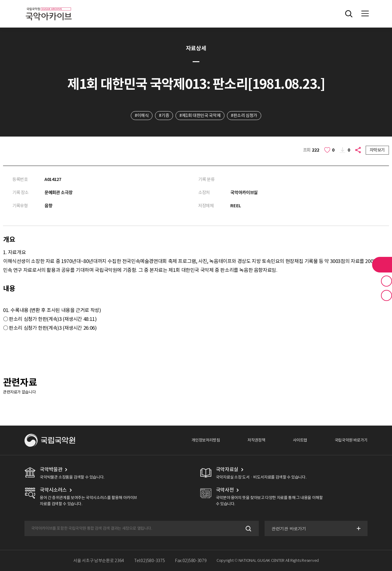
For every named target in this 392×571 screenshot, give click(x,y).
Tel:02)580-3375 (150, 561)
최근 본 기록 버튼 (386, 295)
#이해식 (142, 115)
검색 (248, 529)
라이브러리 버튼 (382, 265)
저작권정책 (256, 440)
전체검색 (349, 14)
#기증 (164, 115)
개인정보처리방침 (206, 440)
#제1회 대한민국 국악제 (200, 115)
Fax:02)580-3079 (191, 561)
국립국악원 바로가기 (351, 440)
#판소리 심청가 (244, 115)
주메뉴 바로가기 (0, 0)
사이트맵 (300, 440)
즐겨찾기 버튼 (386, 281)
